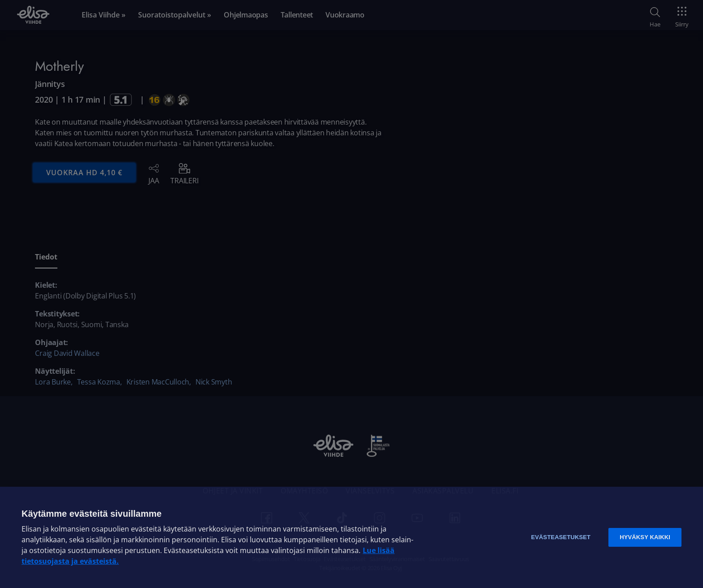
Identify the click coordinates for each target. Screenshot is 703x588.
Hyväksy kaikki (645, 537)
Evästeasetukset (561, 537)
